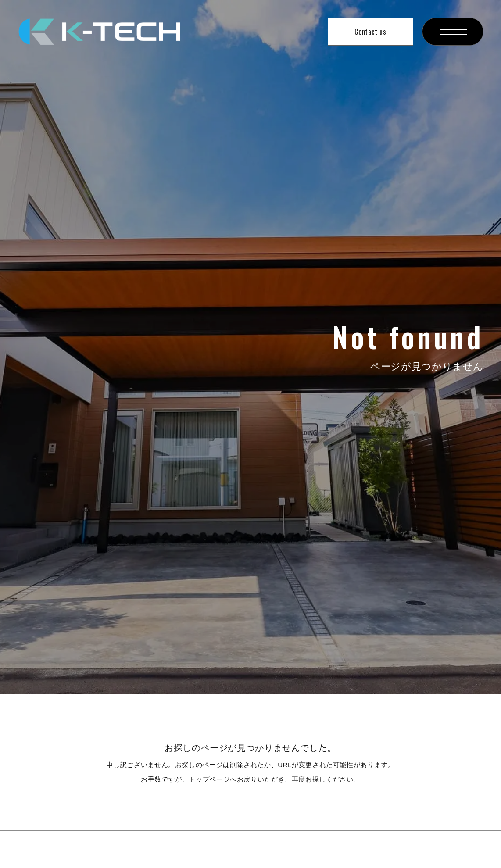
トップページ (209, 779)
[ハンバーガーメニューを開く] (453, 32)
